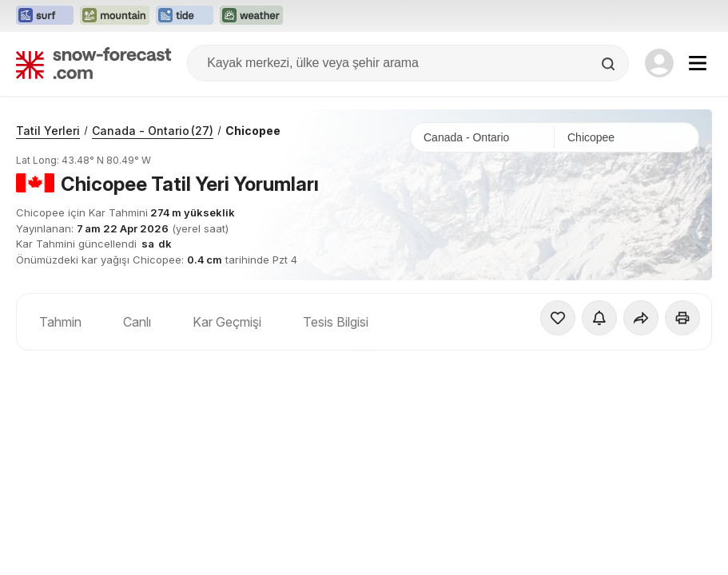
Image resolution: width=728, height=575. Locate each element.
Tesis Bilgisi (336, 322)
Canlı (137, 322)
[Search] (610, 64)
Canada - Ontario (153, 131)
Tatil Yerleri (48, 131)
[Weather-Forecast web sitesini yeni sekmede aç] (251, 16)
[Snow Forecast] (93, 63)
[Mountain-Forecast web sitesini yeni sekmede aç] (115, 16)
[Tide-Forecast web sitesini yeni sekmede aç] (185, 16)
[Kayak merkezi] (627, 137)
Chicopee (253, 131)
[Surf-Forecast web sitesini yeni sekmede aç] (45, 16)
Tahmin (60, 322)
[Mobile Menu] (698, 63)
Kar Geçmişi (227, 322)
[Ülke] (483, 137)
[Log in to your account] (659, 63)
